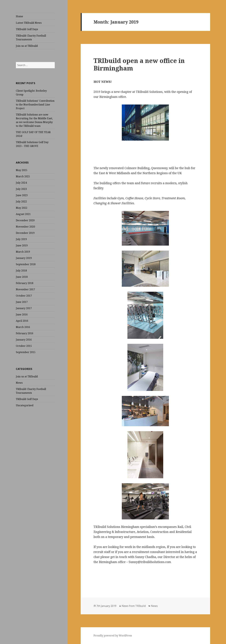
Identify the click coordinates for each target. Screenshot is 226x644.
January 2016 (24, 340)
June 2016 (22, 314)
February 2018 (25, 283)
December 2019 (25, 233)
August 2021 (23, 214)
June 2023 (22, 195)
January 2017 (24, 308)
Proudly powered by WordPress (113, 636)
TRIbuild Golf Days (27, 29)
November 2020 (25, 227)
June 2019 (22, 245)
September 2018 (26, 264)
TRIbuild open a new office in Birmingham (139, 64)
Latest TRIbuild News (29, 23)
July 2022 (21, 201)
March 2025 (23, 176)
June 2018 (22, 277)
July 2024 (21, 183)
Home (19, 16)
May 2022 (22, 208)
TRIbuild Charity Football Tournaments (31, 38)
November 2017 (25, 289)
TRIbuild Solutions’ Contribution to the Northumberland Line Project (35, 105)
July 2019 (21, 239)
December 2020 (25, 220)
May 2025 (22, 170)
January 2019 (24, 258)
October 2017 (24, 296)
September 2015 (26, 352)
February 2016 (25, 333)
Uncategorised (25, 405)
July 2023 (21, 189)
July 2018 (21, 271)
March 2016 (23, 327)
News (19, 383)
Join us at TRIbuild (27, 46)
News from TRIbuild (134, 606)
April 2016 (22, 321)
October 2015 (24, 346)
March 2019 (23, 252)
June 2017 (22, 302)
